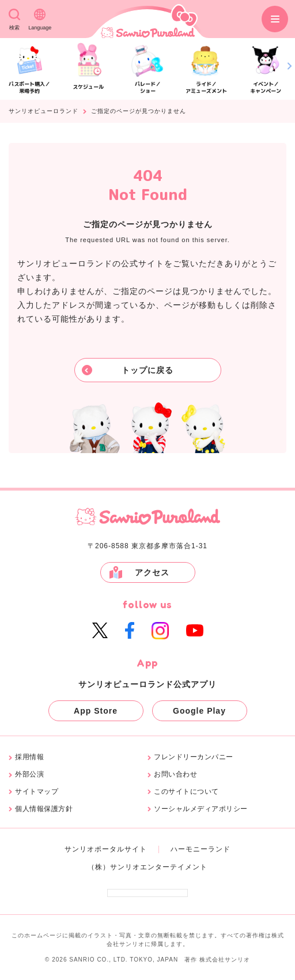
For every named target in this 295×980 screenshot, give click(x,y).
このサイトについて (186, 792)
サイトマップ (37, 792)
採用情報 (29, 757)
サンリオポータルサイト (106, 849)
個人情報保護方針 (44, 809)
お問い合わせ (175, 774)
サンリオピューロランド (44, 111)
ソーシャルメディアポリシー (201, 809)
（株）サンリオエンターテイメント (147, 867)
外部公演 (29, 774)
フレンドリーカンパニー (194, 757)
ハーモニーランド (201, 849)
